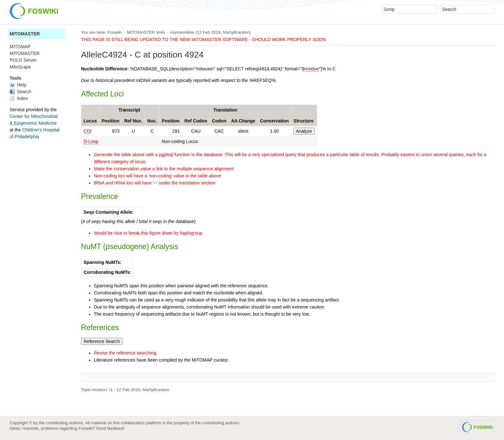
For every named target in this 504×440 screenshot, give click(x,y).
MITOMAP (20, 47)
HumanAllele (182, 32)
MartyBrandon (236, 32)
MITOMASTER (25, 34)
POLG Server (23, 60)
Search (20, 92)
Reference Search (102, 341)
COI (88, 131)
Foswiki (114, 32)
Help (18, 85)
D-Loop (91, 141)
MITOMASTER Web (146, 32)
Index (19, 98)
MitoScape (20, 67)
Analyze (304, 131)
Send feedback (110, 428)
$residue (310, 69)
